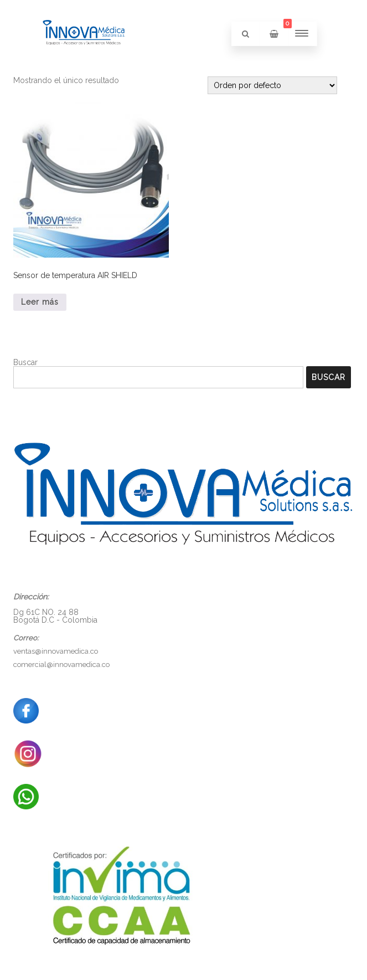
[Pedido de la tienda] (272, 85)
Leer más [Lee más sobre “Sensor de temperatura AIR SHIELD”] (40, 302)
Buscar (25, 362)
